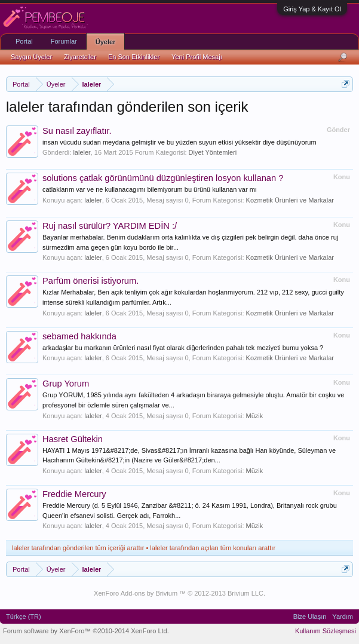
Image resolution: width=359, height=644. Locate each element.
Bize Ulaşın (310, 617)
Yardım (343, 617)
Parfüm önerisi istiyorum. (90, 281)
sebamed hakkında (79, 336)
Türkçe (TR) (24, 617)
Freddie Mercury (74, 494)
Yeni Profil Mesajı (197, 57)
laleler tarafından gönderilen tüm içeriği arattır (78, 548)
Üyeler (106, 42)
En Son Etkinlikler (134, 57)
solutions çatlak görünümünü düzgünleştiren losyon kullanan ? (163, 178)
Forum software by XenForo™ (86, 631)
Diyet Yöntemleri (213, 152)
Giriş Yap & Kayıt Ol (312, 9)
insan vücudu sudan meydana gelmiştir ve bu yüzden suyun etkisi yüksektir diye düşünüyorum (179, 142)
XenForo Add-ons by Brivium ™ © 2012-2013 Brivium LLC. (179, 593)
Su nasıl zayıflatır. (77, 131)
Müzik (255, 416)
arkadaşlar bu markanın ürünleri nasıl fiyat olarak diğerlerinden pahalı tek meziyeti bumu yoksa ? (183, 348)
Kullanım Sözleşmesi (326, 631)
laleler (82, 152)
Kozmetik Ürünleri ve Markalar (290, 200)
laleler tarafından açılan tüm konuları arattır (213, 548)
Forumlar (64, 41)
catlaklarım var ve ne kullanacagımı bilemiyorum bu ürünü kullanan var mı (150, 189)
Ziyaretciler (80, 57)
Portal (24, 41)
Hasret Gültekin (73, 439)
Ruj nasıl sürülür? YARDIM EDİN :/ (110, 226)
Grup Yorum (66, 384)
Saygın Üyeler (31, 57)
